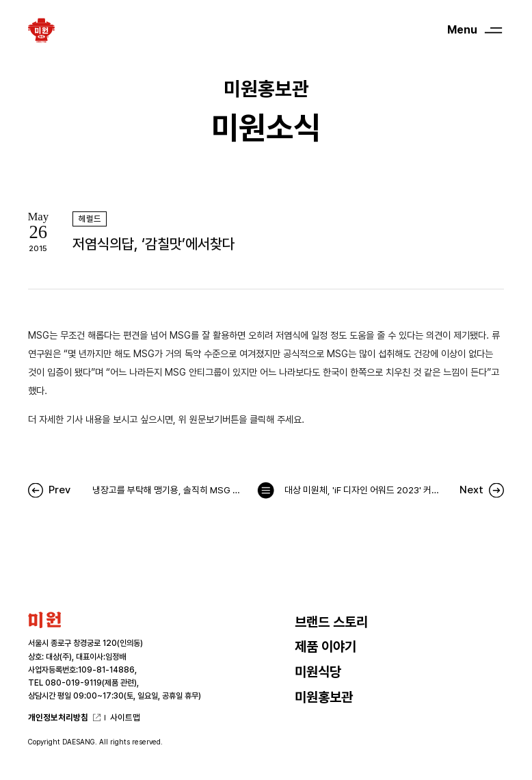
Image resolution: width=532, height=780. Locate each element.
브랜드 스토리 (331, 622)
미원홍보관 (324, 698)
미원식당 (318, 672)
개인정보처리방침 (58, 717)
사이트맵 (125, 717)
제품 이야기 (325, 647)
